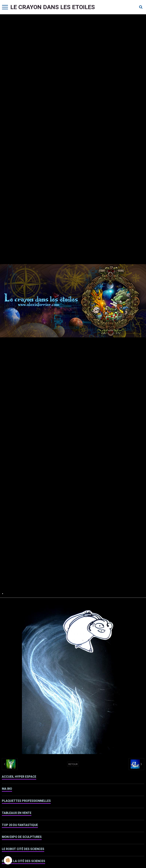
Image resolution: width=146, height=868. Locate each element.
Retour (73, 764)
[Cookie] (8, 860)
